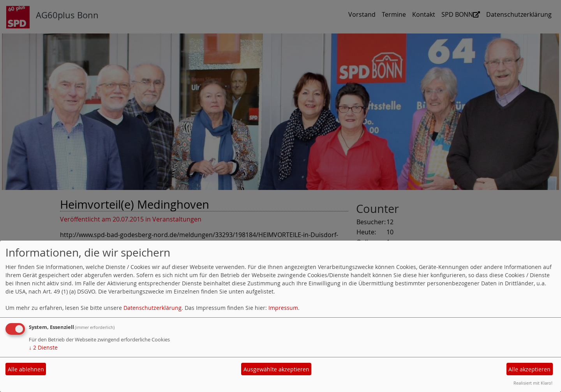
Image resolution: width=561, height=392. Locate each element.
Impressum (283, 308)
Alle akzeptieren (529, 369)
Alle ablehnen (26, 369)
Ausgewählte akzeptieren (276, 369)
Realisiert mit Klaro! (533, 383)
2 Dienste (43, 347)
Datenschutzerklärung (153, 308)
